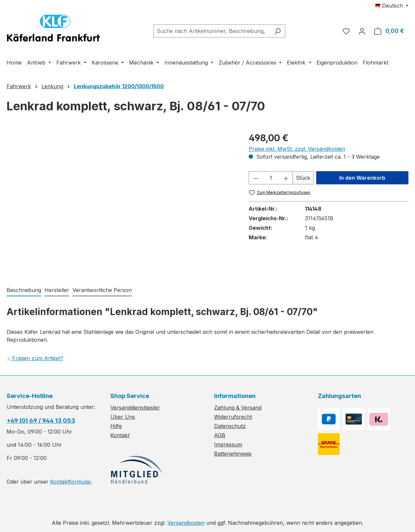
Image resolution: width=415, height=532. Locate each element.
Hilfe (116, 426)
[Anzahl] (271, 178)
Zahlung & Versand (238, 408)
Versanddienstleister (135, 408)
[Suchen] (277, 31)
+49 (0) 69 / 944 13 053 (41, 421)
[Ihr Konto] (362, 31)
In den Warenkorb (362, 178)
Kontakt (120, 435)
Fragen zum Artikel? (35, 358)
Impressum (228, 444)
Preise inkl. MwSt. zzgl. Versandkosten (297, 149)
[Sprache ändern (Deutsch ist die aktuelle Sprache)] (392, 6)
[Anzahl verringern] (256, 178)
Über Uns (123, 417)
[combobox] (212, 31)
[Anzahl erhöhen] (286, 178)
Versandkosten (186, 523)
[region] (121, 202)
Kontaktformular (70, 482)
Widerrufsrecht (233, 417)
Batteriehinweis (233, 454)
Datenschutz (230, 426)
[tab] (24, 290)
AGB (220, 435)
